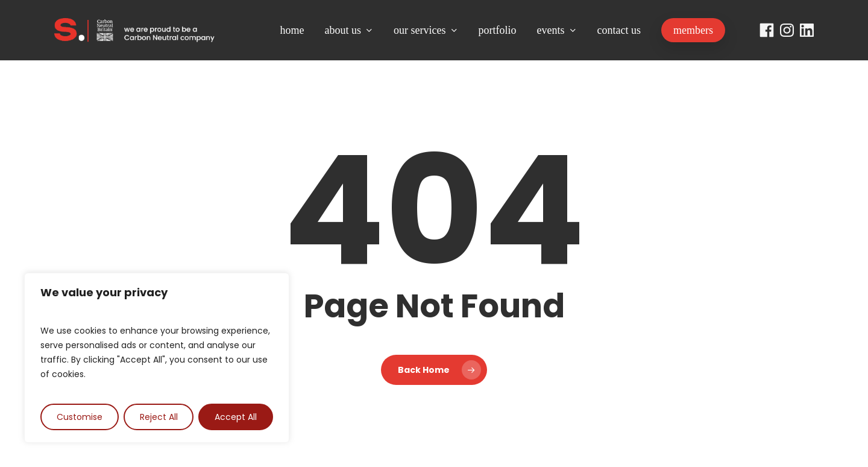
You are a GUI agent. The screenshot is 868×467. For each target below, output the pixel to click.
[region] (157, 358)
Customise (80, 417)
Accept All (236, 417)
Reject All (159, 417)
